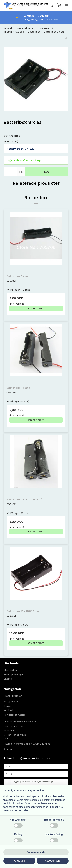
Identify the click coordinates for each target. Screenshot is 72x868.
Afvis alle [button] (19, 861)
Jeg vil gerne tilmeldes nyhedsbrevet (33, 782)
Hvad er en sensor (14, 726)
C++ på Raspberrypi (15, 735)
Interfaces (10, 730)
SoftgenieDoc (11, 701)
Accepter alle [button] (52, 861)
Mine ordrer (10, 670)
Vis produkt (36, 308)
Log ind (8, 679)
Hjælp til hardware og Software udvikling (27, 744)
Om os (7, 706)
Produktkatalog (13, 696)
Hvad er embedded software (20, 722)
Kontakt (8, 710)
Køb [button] (47, 172)
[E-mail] (36, 774)
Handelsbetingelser (15, 715)
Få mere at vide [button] (36, 852)
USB (6, 739)
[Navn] (36, 766)
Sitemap (8, 749)
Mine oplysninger (14, 674)
